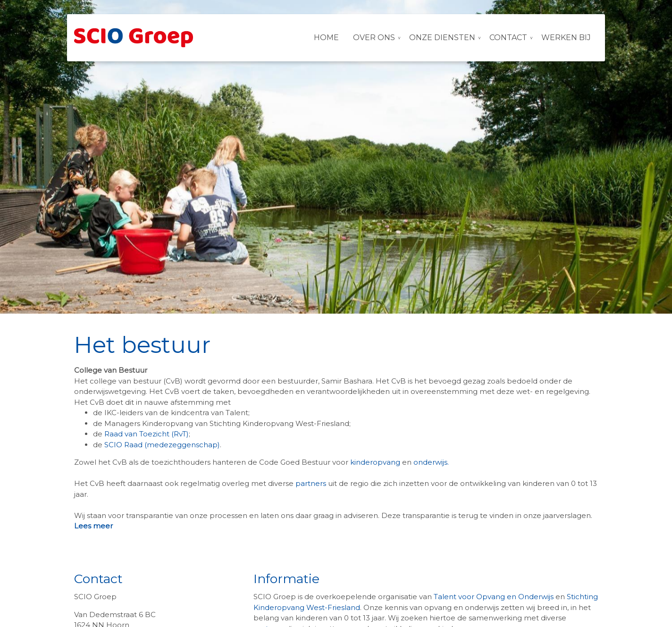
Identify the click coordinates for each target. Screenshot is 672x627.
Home (326, 38)
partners (312, 483)
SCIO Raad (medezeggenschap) (162, 445)
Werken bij (566, 38)
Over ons (374, 38)
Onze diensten (442, 38)
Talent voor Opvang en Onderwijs (494, 597)
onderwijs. (432, 462)
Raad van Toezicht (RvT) (147, 434)
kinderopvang (375, 462)
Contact (508, 38)
